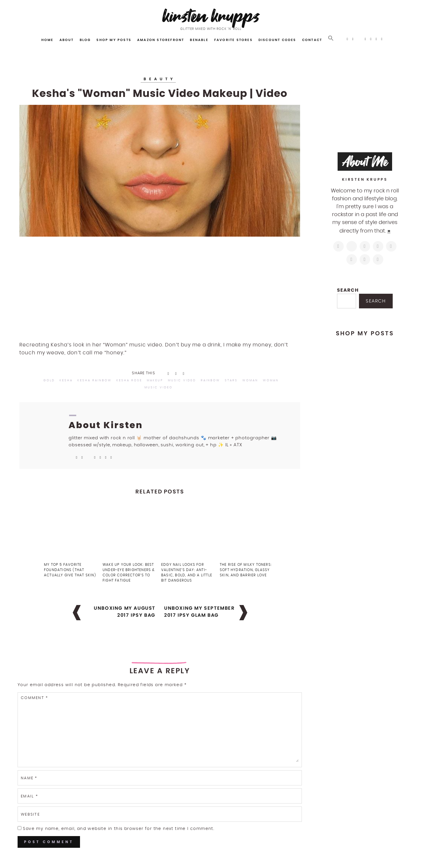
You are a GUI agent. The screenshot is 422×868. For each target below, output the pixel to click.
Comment (34, 698)
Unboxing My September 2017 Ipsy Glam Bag (199, 612)
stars (231, 380)
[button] (331, 38)
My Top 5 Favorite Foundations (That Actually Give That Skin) (70, 570)
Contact (312, 40)
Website (30, 815)
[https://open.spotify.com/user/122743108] (378, 259)
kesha (66, 380)
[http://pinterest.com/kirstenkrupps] (378, 246)
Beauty (160, 79)
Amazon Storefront (161, 40)
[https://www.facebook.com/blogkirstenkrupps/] (365, 246)
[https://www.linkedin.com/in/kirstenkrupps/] (391, 246)
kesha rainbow (95, 380)
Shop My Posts (114, 40)
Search (348, 290)
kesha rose (129, 380)
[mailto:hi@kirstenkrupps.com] (365, 259)
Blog (85, 40)
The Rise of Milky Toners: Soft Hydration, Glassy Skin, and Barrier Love (246, 570)
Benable (199, 40)
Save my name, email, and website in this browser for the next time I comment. (119, 829)
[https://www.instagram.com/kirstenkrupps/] (338, 246)
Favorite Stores (233, 40)
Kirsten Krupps (211, 16)
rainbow (210, 380)
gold (49, 380)
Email (29, 796)
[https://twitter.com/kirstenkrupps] (352, 246)
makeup (155, 380)
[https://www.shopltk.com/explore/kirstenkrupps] (352, 259)
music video (182, 380)
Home (47, 40)
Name (29, 778)
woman (250, 380)
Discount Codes (277, 40)
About (67, 40)
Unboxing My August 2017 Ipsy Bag (125, 612)
